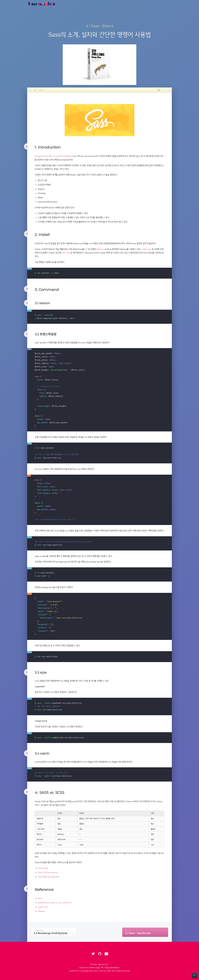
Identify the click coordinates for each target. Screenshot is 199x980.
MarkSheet (115, 968)
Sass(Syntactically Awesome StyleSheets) (55, 156)
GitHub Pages (96, 968)
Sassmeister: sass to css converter (55, 903)
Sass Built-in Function (48, 877)
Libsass (100, 249)
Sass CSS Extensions (48, 872)
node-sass (146, 249)
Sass (40, 898)
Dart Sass (66, 253)
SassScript (43, 868)
